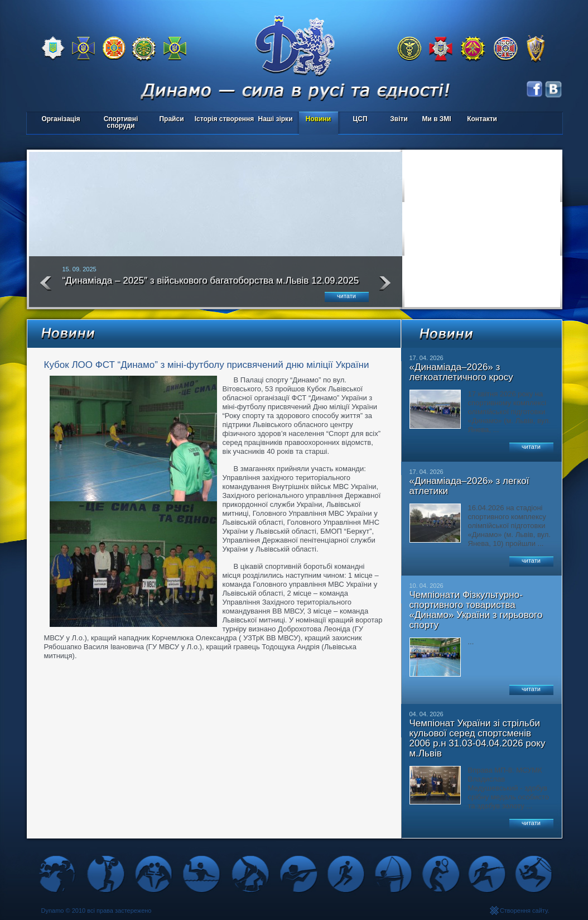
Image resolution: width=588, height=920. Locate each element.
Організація (61, 119)
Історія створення (225, 119)
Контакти (482, 119)
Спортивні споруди (121, 122)
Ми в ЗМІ (436, 119)
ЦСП (358, 120)
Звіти (399, 119)
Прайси (171, 119)
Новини (318, 119)
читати (346, 296)
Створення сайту (524, 911)
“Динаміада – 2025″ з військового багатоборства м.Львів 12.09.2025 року (211, 285)
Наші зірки (274, 120)
